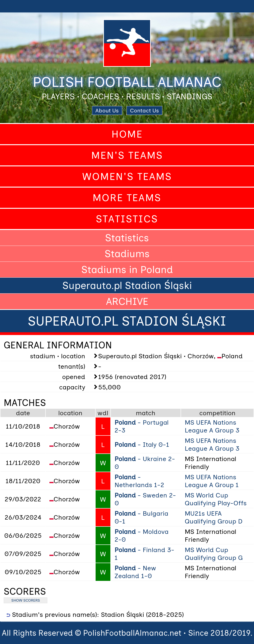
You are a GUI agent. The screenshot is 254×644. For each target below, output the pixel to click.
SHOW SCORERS (26, 600)
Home (127, 134)
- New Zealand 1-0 (135, 572)
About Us (107, 110)
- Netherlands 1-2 (139, 481)
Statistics (127, 219)
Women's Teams (127, 176)
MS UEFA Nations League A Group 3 (212, 426)
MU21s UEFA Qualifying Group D (214, 517)
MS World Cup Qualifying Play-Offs (216, 499)
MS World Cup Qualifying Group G (214, 554)
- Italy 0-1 (142, 444)
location (70, 413)
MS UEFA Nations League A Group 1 (212, 481)
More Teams (127, 198)
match (146, 413)
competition (217, 413)
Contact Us (144, 110)
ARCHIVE (127, 301)
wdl (103, 413)
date (23, 413)
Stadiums (127, 254)
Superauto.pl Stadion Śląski (127, 285)
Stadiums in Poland (127, 270)
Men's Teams (127, 155)
